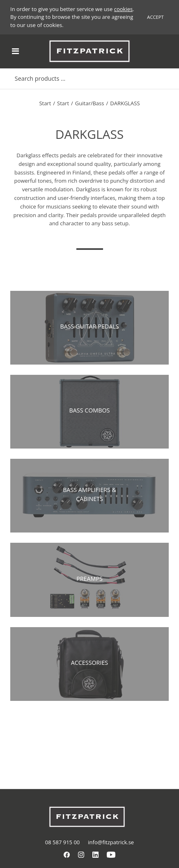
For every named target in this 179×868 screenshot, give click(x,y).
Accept (155, 17)
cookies (123, 9)
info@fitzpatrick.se (111, 842)
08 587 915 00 (62, 842)
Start (45, 103)
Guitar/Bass (90, 103)
